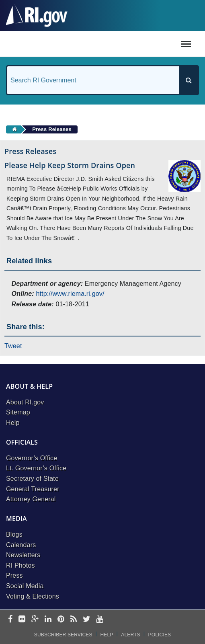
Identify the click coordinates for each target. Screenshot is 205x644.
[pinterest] (61, 620)
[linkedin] (48, 620)
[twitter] (87, 620)
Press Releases (52, 129)
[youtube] (99, 620)
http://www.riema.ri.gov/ (70, 294)
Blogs (14, 534)
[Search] (189, 80)
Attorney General (31, 499)
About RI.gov (25, 402)
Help (13, 423)
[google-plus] (35, 620)
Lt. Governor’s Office (36, 468)
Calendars (21, 545)
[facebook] (10, 620)
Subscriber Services (63, 635)
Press (14, 575)
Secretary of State (32, 479)
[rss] (74, 620)
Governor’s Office (32, 458)
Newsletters (23, 555)
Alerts (130, 635)
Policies (160, 635)
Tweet (13, 346)
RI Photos (20, 565)
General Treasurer (33, 489)
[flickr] (22, 620)
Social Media (25, 586)
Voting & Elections (33, 596)
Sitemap (18, 412)
